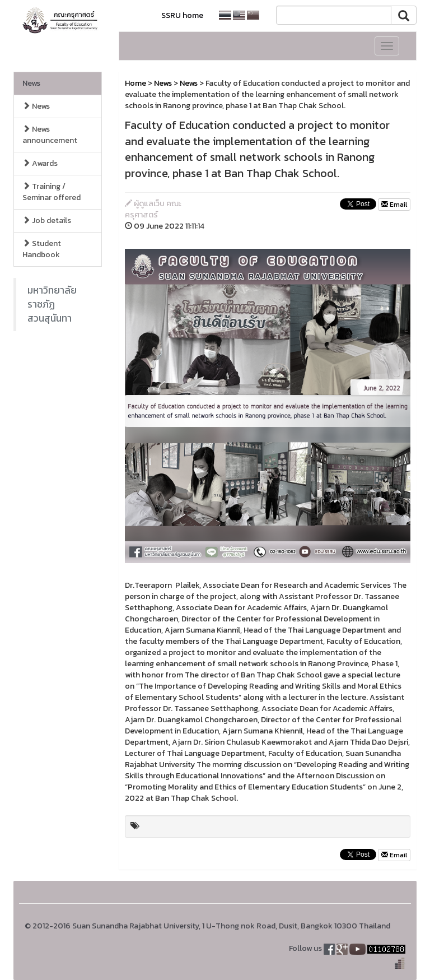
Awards (40, 163)
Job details (47, 220)
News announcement (50, 135)
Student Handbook (42, 249)
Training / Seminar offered (52, 192)
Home (135, 83)
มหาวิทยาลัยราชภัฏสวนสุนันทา (52, 304)
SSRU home (182, 15)
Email (394, 205)
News (31, 83)
